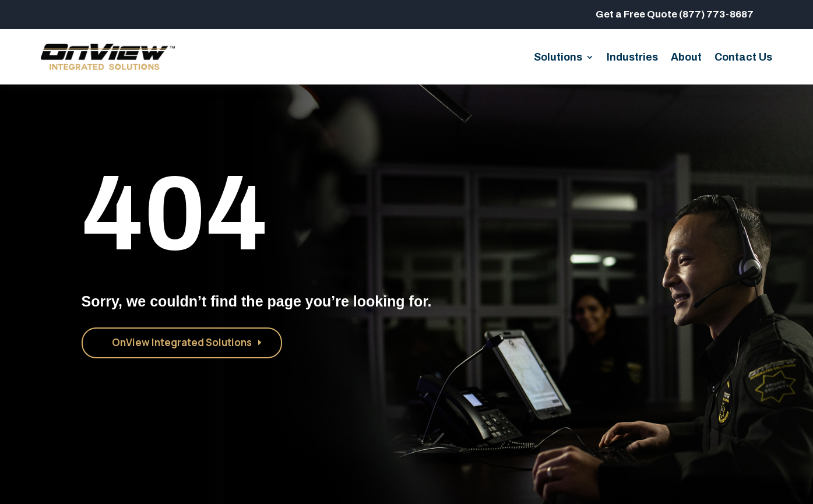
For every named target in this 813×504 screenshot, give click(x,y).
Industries (632, 58)
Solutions (558, 58)
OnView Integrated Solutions (182, 342)
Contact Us (743, 58)
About (686, 58)
